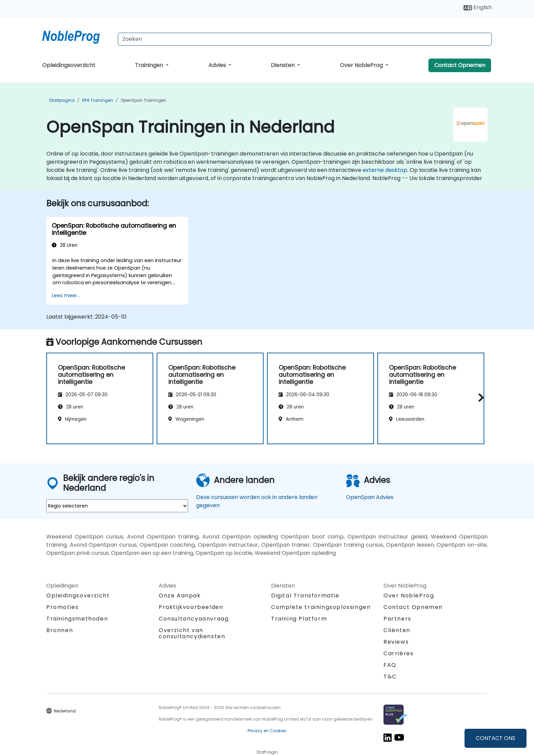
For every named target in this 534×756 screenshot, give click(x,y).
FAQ (390, 665)
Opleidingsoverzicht (69, 65)
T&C (390, 677)
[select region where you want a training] (117, 506)
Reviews (396, 642)
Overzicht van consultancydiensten (192, 633)
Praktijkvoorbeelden (191, 607)
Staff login (267, 752)
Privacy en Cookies (267, 731)
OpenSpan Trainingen (143, 100)
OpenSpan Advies (370, 497)
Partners (397, 619)
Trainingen (150, 65)
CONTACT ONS (496, 738)
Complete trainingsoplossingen (321, 607)
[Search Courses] (305, 39)
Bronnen (60, 630)
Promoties (62, 607)
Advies (218, 65)
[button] (479, 397)
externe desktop (385, 170)
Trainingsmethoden (77, 619)
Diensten (283, 65)
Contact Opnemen (460, 65)
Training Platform (299, 619)
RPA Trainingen (98, 100)
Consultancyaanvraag (194, 619)
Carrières (398, 653)
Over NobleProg (362, 65)
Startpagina (62, 100)
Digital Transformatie (305, 596)
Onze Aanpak (180, 596)
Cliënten (397, 630)
